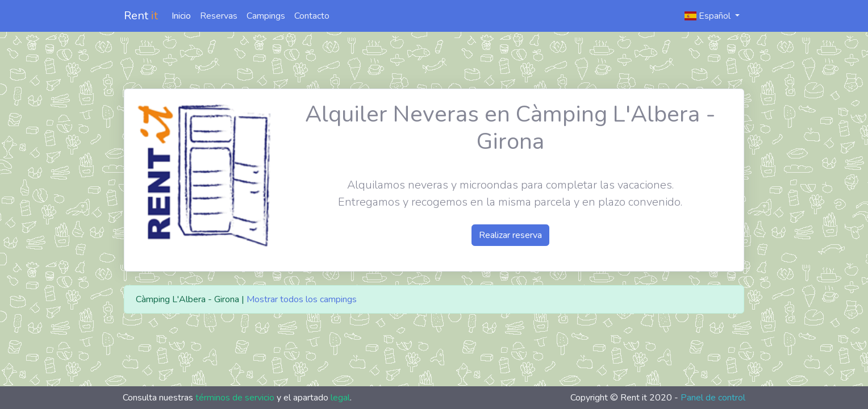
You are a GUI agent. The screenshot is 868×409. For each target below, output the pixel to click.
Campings (266, 16)
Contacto (312, 16)
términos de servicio (235, 398)
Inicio (181, 16)
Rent (141, 16)
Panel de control (713, 398)
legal (340, 398)
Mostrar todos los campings (302, 299)
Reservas (219, 16)
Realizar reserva (510, 235)
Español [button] (709, 16)
